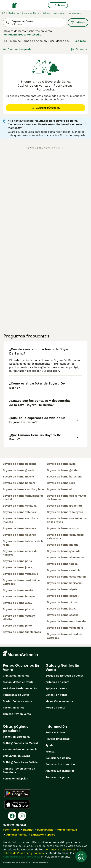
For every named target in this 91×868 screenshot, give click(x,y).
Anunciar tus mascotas (60, 764)
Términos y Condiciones (60, 850)
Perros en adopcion (15, 779)
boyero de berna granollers (65, 506)
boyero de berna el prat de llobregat (65, 636)
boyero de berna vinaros (63, 528)
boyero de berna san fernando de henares (67, 498)
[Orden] (79, 49)
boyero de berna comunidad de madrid (23, 498)
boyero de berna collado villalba (19, 617)
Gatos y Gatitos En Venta (62, 668)
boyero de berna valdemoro (65, 628)
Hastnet (28, 830)
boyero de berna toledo (62, 564)
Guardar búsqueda (17, 49)
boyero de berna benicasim (65, 583)
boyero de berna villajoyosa (65, 512)
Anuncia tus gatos (57, 777)
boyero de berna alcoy (18, 603)
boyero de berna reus (61, 483)
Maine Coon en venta (59, 701)
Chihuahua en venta (16, 676)
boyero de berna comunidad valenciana (65, 537)
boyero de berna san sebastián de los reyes (67, 520)
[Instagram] (22, 816)
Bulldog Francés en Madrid (20, 743)
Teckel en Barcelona (16, 737)
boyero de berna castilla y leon (23, 489)
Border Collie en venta (18, 701)
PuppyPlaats (45, 830)
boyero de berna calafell (63, 596)
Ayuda (49, 745)
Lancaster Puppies (43, 835)
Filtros (78, 23)
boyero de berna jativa (62, 609)
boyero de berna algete (62, 589)
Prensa (50, 752)
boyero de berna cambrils (64, 570)
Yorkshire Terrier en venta (20, 688)
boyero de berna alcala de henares (20, 553)
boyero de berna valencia (19, 512)
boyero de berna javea (18, 567)
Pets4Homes (11, 830)
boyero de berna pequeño (20, 464)
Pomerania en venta (16, 695)
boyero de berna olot (61, 489)
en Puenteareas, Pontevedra (23, 35)
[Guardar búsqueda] (81, 857)
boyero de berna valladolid (20, 574)
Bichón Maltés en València (20, 749)
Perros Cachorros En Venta (21, 668)
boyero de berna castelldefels (67, 577)
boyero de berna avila (61, 464)
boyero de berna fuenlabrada (22, 632)
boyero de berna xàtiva (62, 602)
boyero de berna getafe (62, 470)
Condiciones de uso (58, 758)
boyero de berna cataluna (20, 506)
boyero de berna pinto (17, 626)
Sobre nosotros (55, 732)
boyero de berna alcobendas (66, 557)
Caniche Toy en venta (17, 714)
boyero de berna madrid (19, 590)
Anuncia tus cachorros (60, 771)
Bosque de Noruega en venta (64, 676)
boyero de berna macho (18, 477)
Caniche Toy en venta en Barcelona (19, 770)
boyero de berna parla (17, 561)
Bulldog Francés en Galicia (20, 762)
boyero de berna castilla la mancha (21, 520)
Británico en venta (57, 682)
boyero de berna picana (18, 609)
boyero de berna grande (18, 470)
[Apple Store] (17, 804)
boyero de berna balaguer (20, 597)
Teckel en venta (13, 708)
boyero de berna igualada (64, 551)
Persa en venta (55, 708)
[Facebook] (12, 816)
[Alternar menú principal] (6, 5)
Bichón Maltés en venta (18, 682)
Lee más (80, 41)
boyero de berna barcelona (65, 477)
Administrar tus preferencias (22, 857)
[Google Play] (17, 793)
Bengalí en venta (56, 695)
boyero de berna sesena (63, 615)
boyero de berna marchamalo (66, 621)
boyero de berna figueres (19, 535)
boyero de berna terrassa (19, 528)
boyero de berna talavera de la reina (23, 543)
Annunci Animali (17, 835)
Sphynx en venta (56, 688)
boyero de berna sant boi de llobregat (21, 582)
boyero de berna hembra (19, 483)
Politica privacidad (57, 739)
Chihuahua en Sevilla (17, 756)
